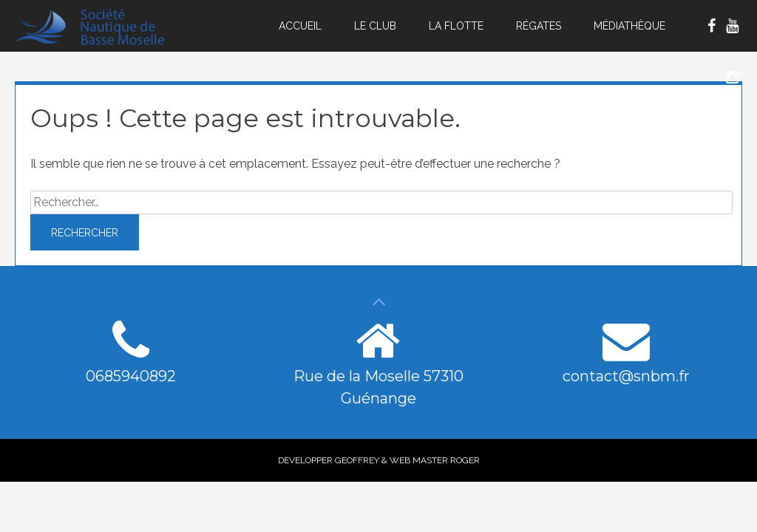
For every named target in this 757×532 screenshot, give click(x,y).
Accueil (300, 26)
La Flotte (456, 26)
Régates (539, 26)
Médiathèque (629, 26)
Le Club (375, 26)
